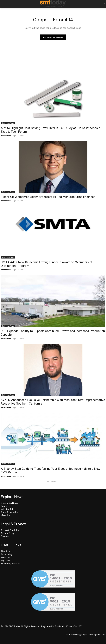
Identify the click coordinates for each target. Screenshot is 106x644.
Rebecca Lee (6, 136)
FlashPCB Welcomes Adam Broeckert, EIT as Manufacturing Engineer (48, 197)
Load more (53, 482)
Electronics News (8, 123)
